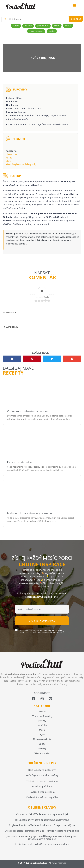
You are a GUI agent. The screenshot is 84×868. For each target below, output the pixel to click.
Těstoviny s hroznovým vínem (42, 781)
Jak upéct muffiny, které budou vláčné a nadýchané (42, 820)
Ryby (42, 735)
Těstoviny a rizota (42, 739)
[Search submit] (76, 19)
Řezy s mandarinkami (21, 462)
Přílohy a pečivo (42, 753)
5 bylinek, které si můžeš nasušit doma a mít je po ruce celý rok (42, 825)
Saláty (42, 744)
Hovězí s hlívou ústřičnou (42, 792)
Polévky (42, 721)
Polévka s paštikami (42, 786)
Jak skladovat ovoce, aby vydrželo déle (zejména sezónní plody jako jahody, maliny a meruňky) (42, 838)
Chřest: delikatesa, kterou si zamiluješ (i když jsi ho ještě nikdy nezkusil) (42, 831)
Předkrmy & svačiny (42, 716)
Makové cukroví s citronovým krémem (31, 513)
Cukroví (42, 711)
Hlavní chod (12, 154)
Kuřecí (9, 158)
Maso (9, 161)
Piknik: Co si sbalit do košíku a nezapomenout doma (42, 844)
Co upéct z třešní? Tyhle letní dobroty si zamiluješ (42, 814)
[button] (75, 5)
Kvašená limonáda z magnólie (42, 797)
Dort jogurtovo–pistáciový (42, 770)
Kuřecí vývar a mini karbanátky (42, 775)
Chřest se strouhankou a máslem (28, 411)
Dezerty (42, 748)
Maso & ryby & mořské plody (21, 164)
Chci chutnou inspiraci (42, 621)
